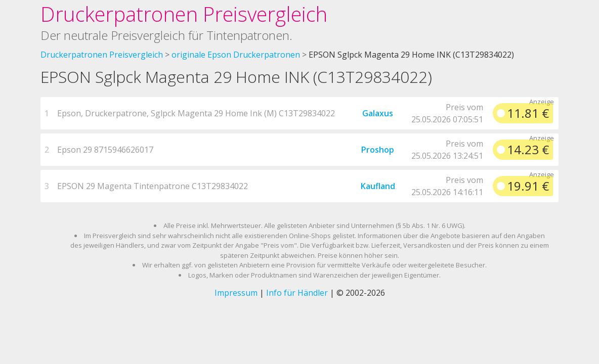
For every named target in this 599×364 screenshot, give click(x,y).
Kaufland (378, 186)
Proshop (378, 150)
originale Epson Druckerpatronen (236, 55)
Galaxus (378, 113)
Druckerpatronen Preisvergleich (184, 14)
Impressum (236, 293)
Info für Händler (297, 293)
